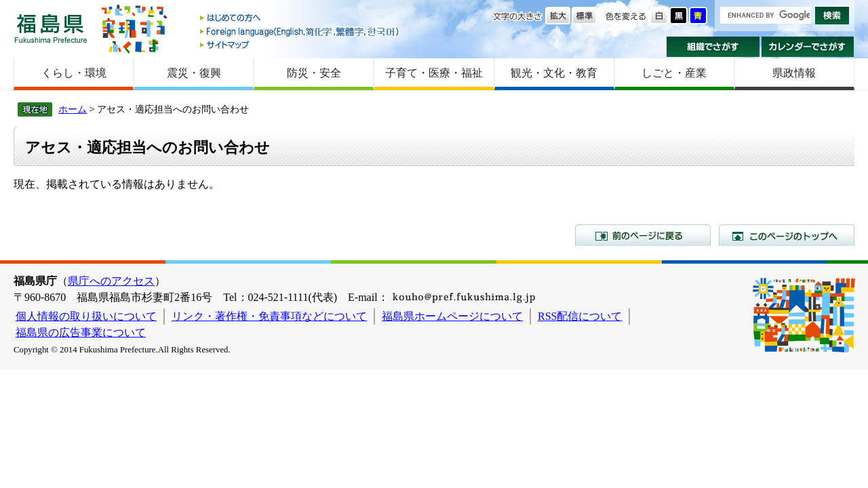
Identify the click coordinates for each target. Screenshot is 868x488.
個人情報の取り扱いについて (86, 316)
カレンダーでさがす (808, 47)
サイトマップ (300, 44)
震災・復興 (194, 73)
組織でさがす (713, 47)
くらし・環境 (74, 73)
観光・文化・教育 (554, 73)
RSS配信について (580, 316)
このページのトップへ (787, 235)
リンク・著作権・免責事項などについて (269, 316)
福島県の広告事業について (81, 332)
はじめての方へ (300, 19)
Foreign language (300, 32)
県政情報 (794, 73)
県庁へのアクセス (111, 281)
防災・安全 (314, 73)
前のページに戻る (643, 235)
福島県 (51, 28)
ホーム (73, 109)
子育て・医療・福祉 (434, 73)
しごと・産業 (674, 73)
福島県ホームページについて (452, 316)
